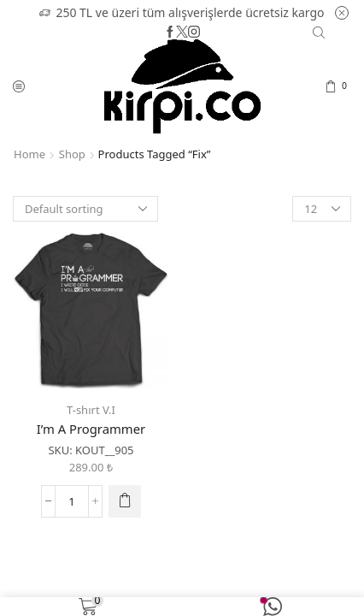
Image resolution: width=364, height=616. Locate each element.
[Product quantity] (72, 501)
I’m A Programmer (91, 429)
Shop (72, 154)
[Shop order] (85, 209)
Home (29, 154)
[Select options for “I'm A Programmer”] (125, 501)
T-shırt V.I (91, 410)
